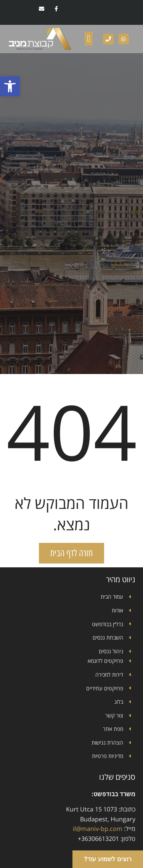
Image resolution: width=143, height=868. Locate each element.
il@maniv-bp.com (98, 829)
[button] (10, 86)
